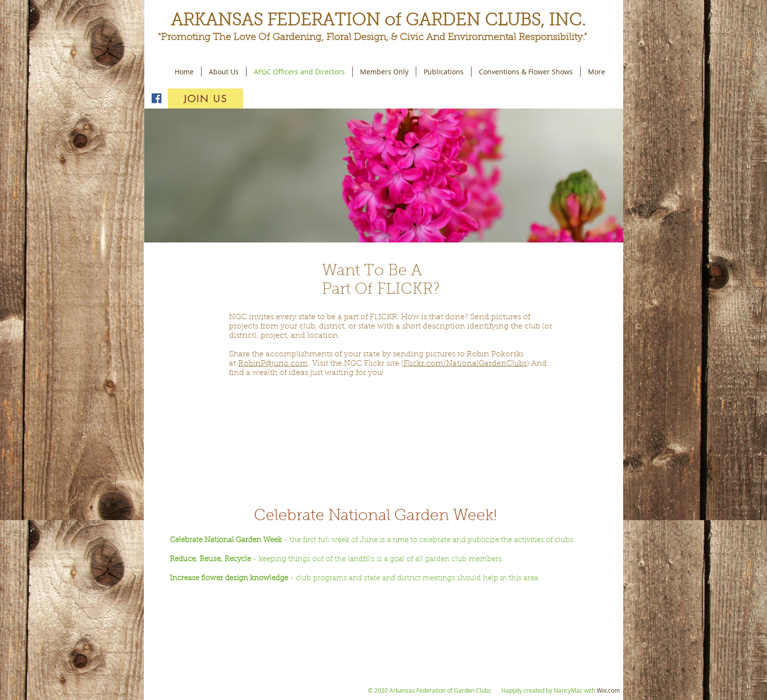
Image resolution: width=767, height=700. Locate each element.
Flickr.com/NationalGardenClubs (465, 364)
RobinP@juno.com (273, 364)
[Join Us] (205, 98)
